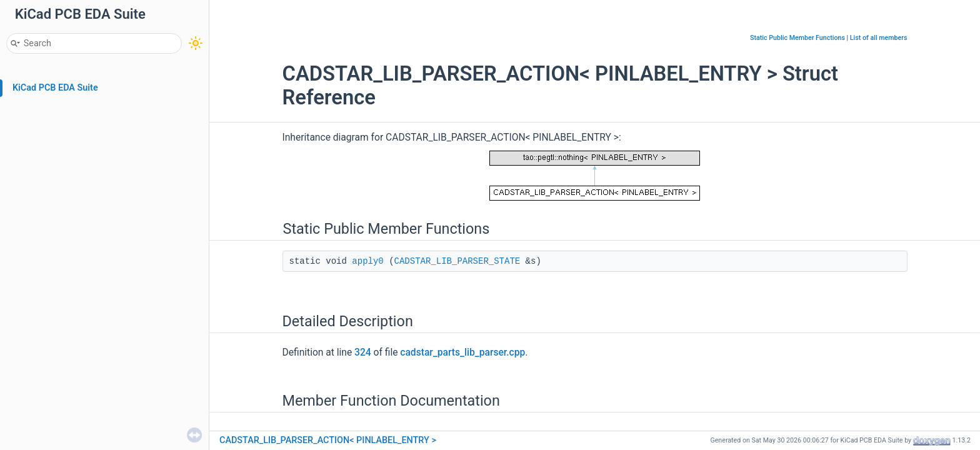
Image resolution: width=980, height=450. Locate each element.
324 (363, 352)
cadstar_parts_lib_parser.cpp (462, 352)
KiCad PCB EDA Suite (55, 88)
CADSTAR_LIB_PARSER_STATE (457, 261)
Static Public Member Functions (797, 38)
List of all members (879, 38)
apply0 (367, 261)
